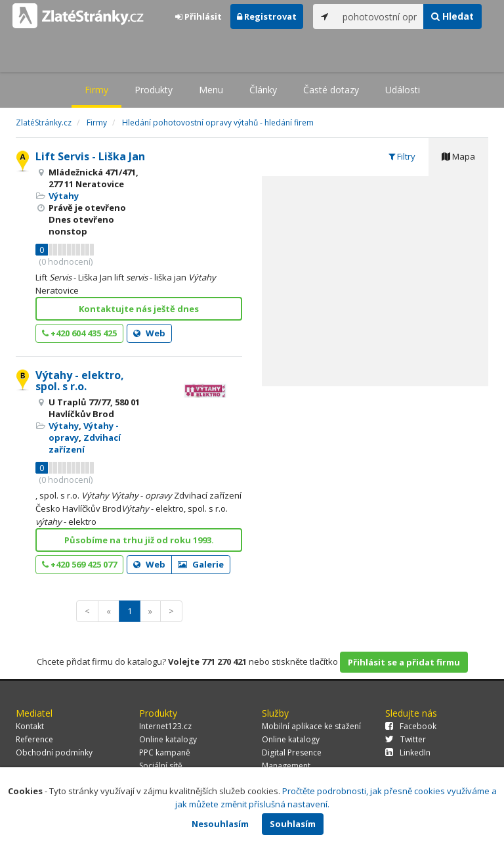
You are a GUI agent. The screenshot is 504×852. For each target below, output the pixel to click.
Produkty (154, 90)
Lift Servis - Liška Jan (90, 156)
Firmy (96, 90)
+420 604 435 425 (79, 333)
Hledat (452, 16)
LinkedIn (408, 752)
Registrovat (267, 16)
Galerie (201, 564)
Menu (211, 90)
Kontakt (30, 726)
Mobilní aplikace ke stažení (311, 726)
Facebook (411, 726)
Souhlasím (293, 824)
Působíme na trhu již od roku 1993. (139, 540)
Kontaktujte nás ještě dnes (139, 309)
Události (403, 90)
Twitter (406, 739)
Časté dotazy (331, 90)
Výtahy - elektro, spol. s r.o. (80, 381)
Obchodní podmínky (54, 752)
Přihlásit (199, 16)
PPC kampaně (165, 752)
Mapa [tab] (458, 156)
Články (263, 90)
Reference (34, 739)
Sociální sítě (161, 766)
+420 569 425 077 (79, 564)
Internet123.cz (165, 726)
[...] (380, 16)
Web (149, 333)
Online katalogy (168, 739)
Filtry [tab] (402, 156)
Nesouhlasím (220, 824)
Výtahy (64, 196)
